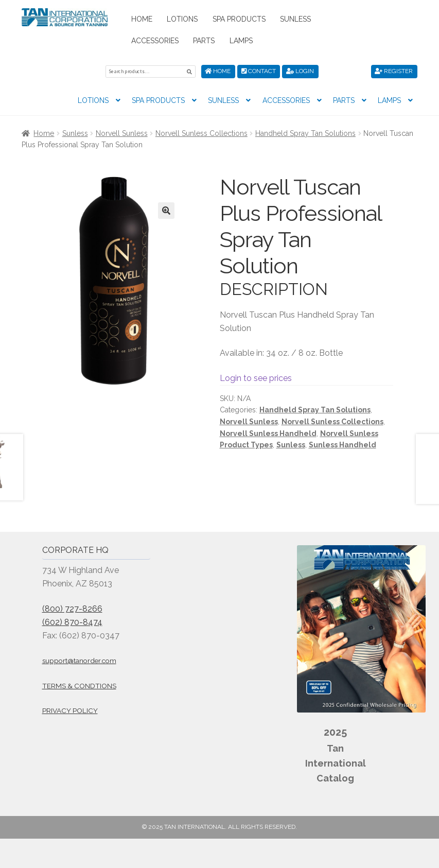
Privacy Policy (70, 710)
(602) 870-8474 (72, 621)
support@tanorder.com (79, 660)
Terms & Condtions (79, 685)
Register (394, 71)
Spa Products (239, 19)
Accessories (155, 41)
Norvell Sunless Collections (201, 132)
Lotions (182, 19)
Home (142, 19)
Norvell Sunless (122, 132)
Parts (204, 41)
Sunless (295, 19)
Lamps (241, 41)
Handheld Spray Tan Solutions (305, 132)
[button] (166, 210)
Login (300, 71)
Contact (259, 71)
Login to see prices (256, 377)
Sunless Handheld (343, 444)
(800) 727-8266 (72, 608)
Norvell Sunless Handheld (268, 432)
